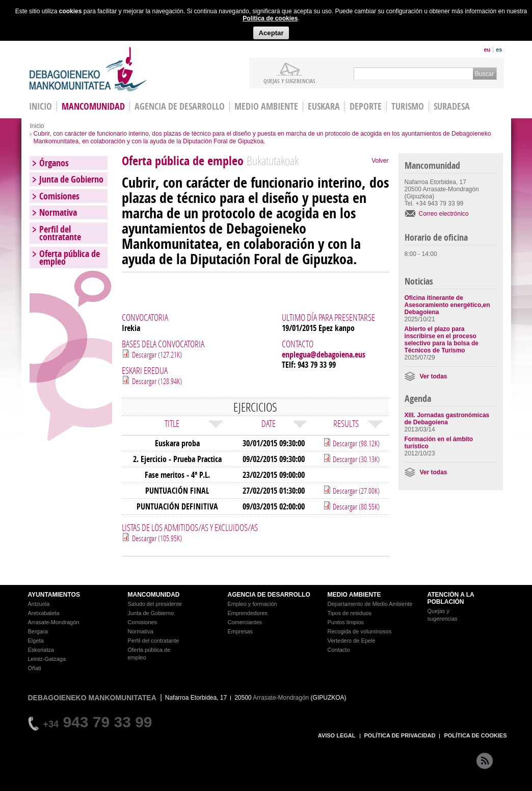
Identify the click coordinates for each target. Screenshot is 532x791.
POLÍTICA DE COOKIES (475, 735)
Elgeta (36, 641)
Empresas (241, 631)
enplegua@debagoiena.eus (324, 354)
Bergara (38, 631)
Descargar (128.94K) (157, 381)
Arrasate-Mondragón (54, 622)
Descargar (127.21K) (157, 354)
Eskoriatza (41, 650)
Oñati (35, 668)
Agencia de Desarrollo (180, 106)
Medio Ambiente (266, 106)
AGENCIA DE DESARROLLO (269, 595)
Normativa (58, 212)
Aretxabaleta (44, 613)
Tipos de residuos (350, 613)
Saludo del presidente (155, 604)
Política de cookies (270, 18)
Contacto (339, 650)
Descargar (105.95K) (157, 538)
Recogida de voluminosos (360, 631)
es (499, 49)
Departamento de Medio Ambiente (370, 604)
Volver (380, 161)
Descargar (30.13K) (355, 459)
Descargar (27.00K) (355, 491)
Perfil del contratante (60, 233)
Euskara (324, 106)
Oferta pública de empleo (70, 258)
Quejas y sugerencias (289, 81)
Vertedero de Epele (352, 641)
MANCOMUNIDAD (154, 595)
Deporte (366, 106)
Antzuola (39, 604)
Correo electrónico (444, 214)
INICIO (41, 106)
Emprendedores (248, 613)
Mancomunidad (93, 106)
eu (487, 49)
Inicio (37, 126)
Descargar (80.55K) (355, 506)
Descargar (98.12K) (355, 443)
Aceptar (271, 33)
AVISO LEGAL (337, 735)
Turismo (408, 106)
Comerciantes (245, 622)
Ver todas (434, 376)
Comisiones (59, 196)
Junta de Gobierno (71, 179)
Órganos (54, 163)
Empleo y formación (252, 604)
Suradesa (452, 106)
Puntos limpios (346, 622)
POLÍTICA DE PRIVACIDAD (400, 735)
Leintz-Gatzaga (47, 659)
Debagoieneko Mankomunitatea (88, 69)
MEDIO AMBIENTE (354, 595)
